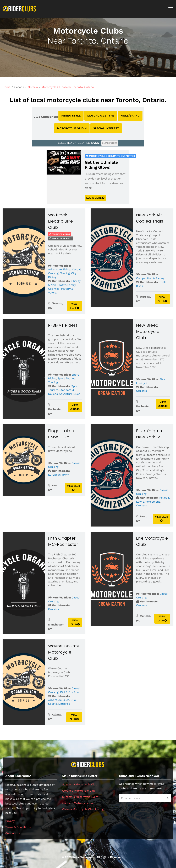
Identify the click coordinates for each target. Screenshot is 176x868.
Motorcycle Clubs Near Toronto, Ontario (68, 87)
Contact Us (13, 833)
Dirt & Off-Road (70, 692)
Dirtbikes (64, 704)
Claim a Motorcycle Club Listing (83, 809)
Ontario (33, 87)
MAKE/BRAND (130, 116)
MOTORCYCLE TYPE (101, 116)
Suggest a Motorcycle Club (80, 784)
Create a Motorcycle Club (79, 791)
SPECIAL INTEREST (106, 128)
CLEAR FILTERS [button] (110, 143)
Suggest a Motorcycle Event (80, 797)
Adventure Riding (59, 269)
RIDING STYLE (71, 116)
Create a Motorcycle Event (79, 803)
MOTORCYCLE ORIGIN (72, 128)
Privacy (10, 821)
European (54, 475)
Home (6, 87)
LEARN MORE (95, 198)
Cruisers (141, 391)
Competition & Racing (150, 278)
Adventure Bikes (69, 394)
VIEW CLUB (74, 306)
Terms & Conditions (18, 827)
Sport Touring (67, 378)
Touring (65, 273)
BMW (65, 475)
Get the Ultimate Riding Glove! (101, 165)
